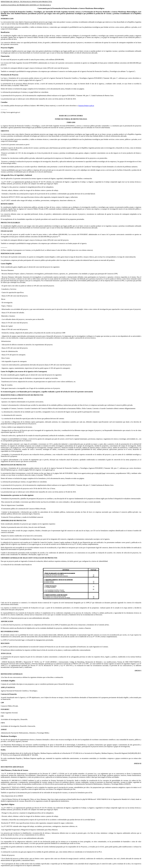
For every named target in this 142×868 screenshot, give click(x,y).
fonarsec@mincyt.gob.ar (86, 106)
